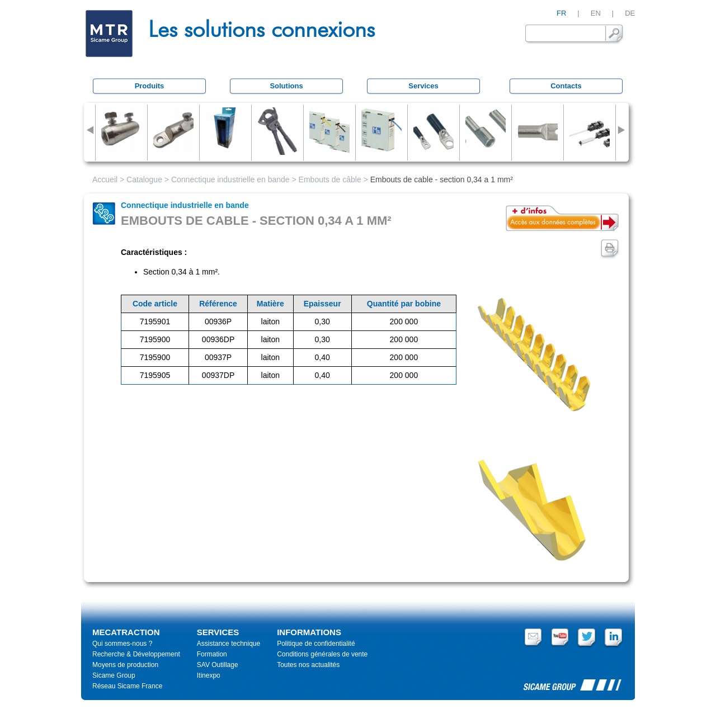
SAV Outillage (218, 665)
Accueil (105, 179)
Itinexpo (209, 675)
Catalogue (144, 179)
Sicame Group (114, 675)
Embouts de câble (330, 179)
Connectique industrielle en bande (230, 179)
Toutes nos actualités (308, 665)
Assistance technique (229, 644)
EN (596, 13)
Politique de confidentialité (316, 644)
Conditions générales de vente (322, 654)
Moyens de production (125, 665)
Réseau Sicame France (127, 686)
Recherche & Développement (136, 654)
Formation (212, 654)
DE (630, 13)
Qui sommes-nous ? (122, 644)
